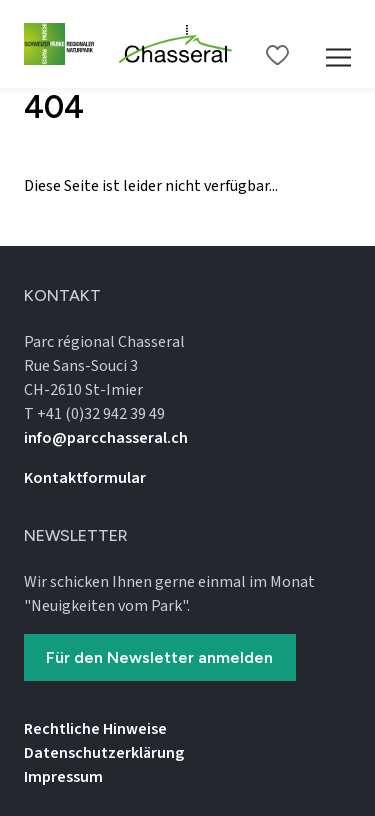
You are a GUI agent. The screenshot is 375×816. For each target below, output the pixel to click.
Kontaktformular (85, 478)
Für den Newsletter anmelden (159, 657)
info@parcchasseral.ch (106, 438)
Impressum (63, 777)
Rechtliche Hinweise (95, 729)
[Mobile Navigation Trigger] (338, 44)
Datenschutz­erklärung (104, 753)
